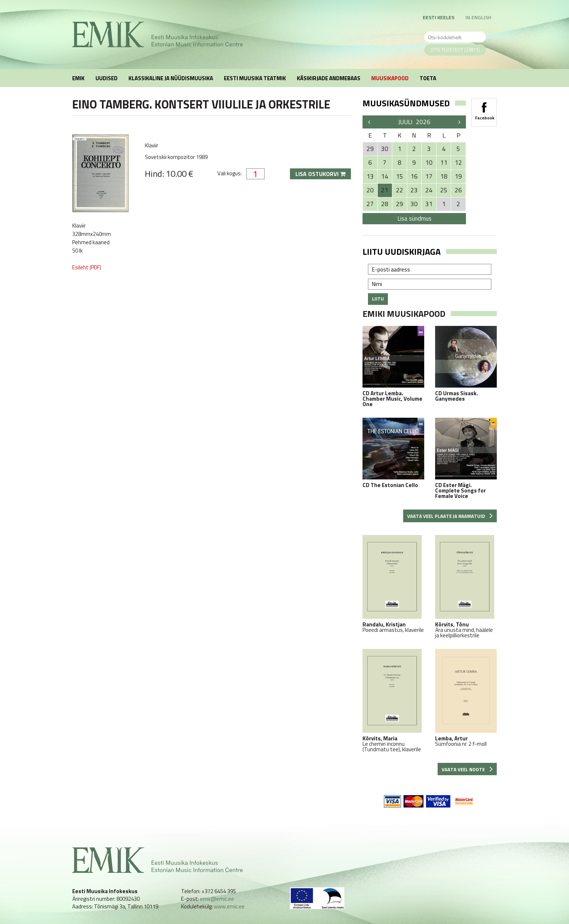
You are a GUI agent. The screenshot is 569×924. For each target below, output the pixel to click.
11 (444, 163)
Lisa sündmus (414, 218)
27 (370, 204)
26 (458, 190)
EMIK (78, 78)
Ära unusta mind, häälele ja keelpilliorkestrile (466, 586)
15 (400, 176)
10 (429, 163)
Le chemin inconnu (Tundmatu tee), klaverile (393, 700)
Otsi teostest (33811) (455, 50)
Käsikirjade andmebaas (329, 78)
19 (458, 176)
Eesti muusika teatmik (255, 78)
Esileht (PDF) (87, 267)
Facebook (484, 109)
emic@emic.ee (217, 899)
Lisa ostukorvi (320, 174)
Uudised (107, 78)
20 (370, 190)
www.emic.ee (229, 906)
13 (370, 176)
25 (444, 190)
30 (414, 204)
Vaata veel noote (467, 769)
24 (429, 190)
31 (429, 204)
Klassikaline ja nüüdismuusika (171, 78)
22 (400, 190)
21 (385, 190)
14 (385, 176)
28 (385, 204)
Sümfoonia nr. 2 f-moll (466, 698)
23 (414, 190)
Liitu (378, 299)
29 (400, 204)
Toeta (428, 78)
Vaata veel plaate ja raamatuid (450, 516)
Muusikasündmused (406, 103)
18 (444, 176)
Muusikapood (390, 78)
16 (414, 176)
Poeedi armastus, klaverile (393, 584)
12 (458, 163)
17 (429, 176)
